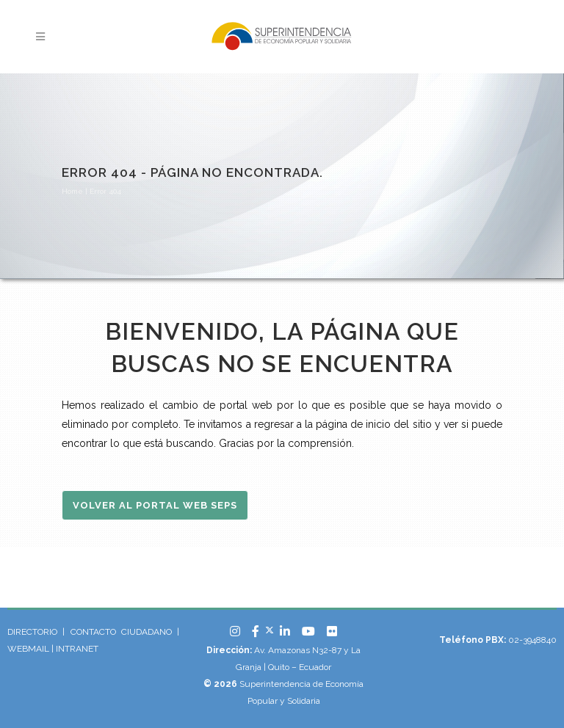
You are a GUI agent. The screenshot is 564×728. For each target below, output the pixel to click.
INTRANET (77, 649)
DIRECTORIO (32, 632)
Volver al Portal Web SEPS (155, 505)
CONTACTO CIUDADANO (121, 632)
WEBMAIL (29, 649)
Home (72, 191)
